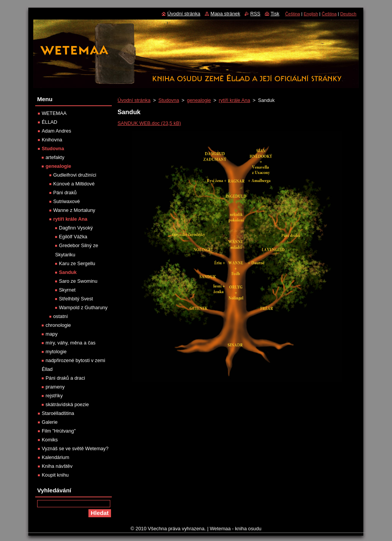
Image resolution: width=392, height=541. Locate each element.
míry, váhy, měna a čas (70, 343)
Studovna (169, 100)
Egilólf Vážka (73, 237)
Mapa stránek (225, 14)
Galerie (50, 422)
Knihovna (52, 140)
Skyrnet (67, 290)
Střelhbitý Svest (76, 299)
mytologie (56, 352)
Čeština (293, 14)
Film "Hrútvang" (59, 431)
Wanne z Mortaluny (74, 210)
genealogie (199, 100)
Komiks (50, 440)
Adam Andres (56, 131)
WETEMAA (54, 113)
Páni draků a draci (65, 378)
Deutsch (348, 14)
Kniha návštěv (57, 466)
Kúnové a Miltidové (74, 184)
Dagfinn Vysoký (76, 228)
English (311, 14)
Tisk (275, 14)
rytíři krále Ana (235, 100)
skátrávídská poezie (67, 404)
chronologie (58, 325)
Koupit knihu (55, 475)
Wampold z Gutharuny (83, 307)
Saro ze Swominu (78, 281)
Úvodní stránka (134, 100)
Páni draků (65, 193)
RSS (255, 14)
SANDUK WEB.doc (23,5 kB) (149, 123)
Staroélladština (58, 413)
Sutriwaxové (67, 201)
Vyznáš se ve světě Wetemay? (75, 448)
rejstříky (54, 396)
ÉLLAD (50, 122)
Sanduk (68, 272)
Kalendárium (56, 457)
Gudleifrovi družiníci (75, 175)
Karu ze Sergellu (77, 263)
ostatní (60, 316)
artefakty (55, 157)
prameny (55, 387)
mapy (51, 334)
